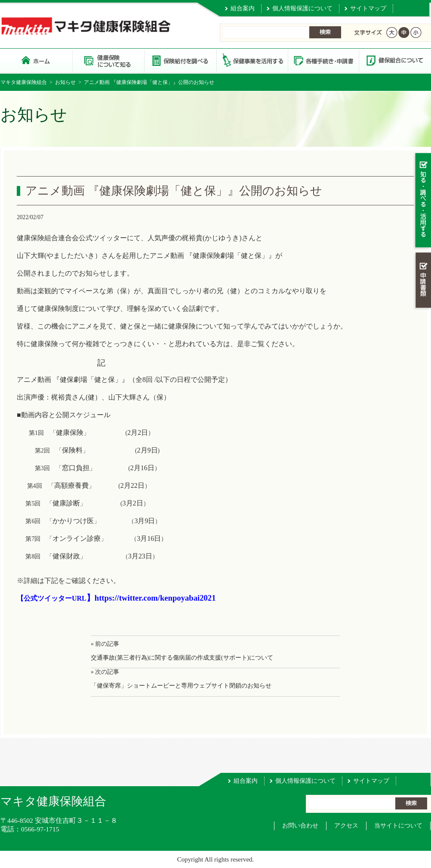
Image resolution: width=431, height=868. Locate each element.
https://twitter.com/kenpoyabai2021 (155, 598)
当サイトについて (398, 826)
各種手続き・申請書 (323, 60)
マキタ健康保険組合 (24, 82)
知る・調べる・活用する (422, 201)
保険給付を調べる (180, 60)
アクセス (346, 826)
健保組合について (394, 60)
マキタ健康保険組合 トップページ (36, 60)
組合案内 (243, 8)
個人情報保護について (302, 8)
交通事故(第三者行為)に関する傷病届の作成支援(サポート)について (182, 658)
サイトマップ (368, 8)
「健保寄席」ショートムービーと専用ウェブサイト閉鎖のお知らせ (181, 686)
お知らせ (65, 82)
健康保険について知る (108, 60)
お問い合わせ (300, 826)
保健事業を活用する (252, 60)
